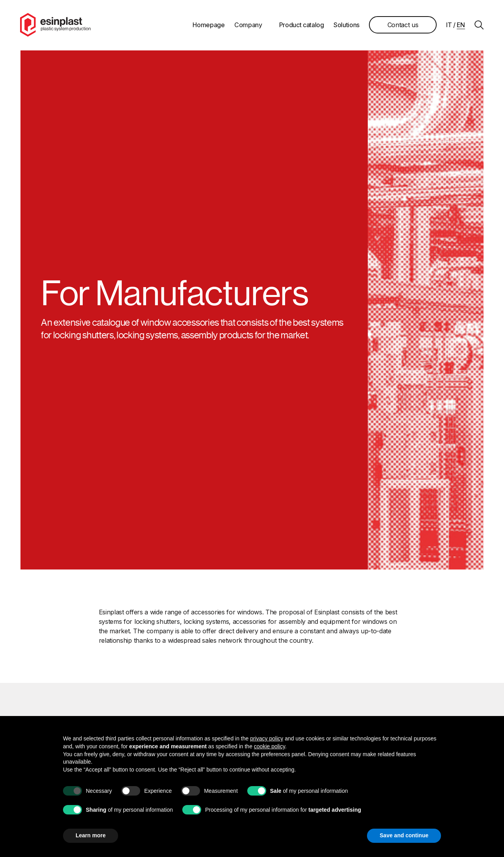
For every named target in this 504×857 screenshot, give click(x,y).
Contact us (403, 25)
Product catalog (301, 25)
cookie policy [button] (270, 746)
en (461, 25)
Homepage (208, 25)
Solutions (346, 25)
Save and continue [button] (404, 835)
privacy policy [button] (267, 738)
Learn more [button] (91, 835)
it (448, 25)
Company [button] (248, 25)
